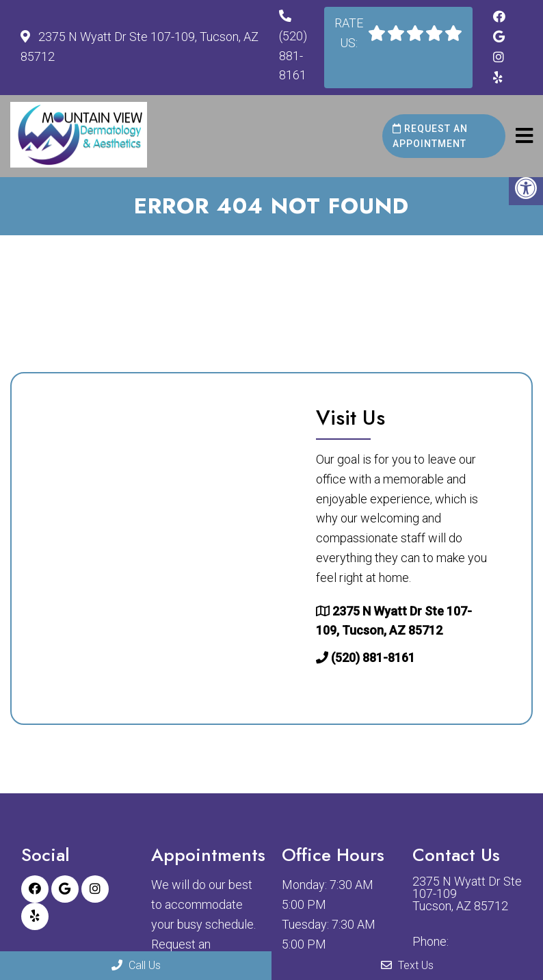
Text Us (407, 965)
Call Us (136, 965)
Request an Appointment (430, 136)
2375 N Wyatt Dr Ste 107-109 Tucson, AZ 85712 (467, 894)
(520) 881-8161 (293, 56)
